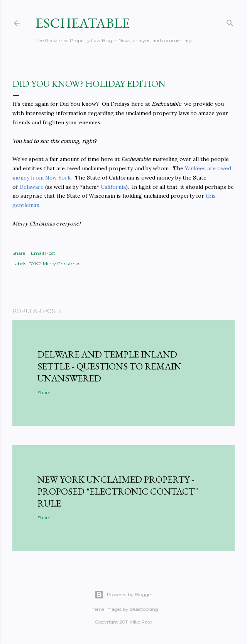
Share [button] (19, 253)
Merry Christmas (62, 264)
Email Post (43, 253)
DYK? (35, 264)
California (113, 187)
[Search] (230, 21)
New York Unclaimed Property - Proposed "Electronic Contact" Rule (118, 491)
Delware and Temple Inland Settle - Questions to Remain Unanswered (109, 366)
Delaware (31, 187)
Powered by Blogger (123, 595)
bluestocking (144, 609)
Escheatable (83, 23)
